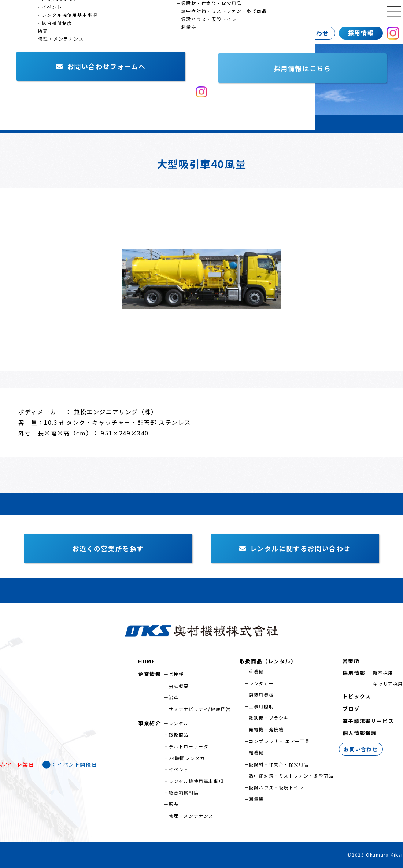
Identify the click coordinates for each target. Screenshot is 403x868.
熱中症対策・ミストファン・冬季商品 (291, 776)
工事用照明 (261, 706)
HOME (147, 661)
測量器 (256, 799)
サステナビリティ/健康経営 (200, 709)
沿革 (174, 697)
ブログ (351, 709)
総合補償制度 (184, 792)
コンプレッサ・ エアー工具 (279, 741)
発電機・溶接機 (266, 729)
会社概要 (179, 686)
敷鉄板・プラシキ (269, 718)
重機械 (256, 672)
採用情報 (361, 33)
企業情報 (16, 33)
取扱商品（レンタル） (268, 661)
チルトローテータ (189, 746)
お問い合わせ (310, 33)
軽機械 (256, 752)
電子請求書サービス (368, 721)
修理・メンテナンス (191, 816)
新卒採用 (383, 673)
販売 (174, 804)
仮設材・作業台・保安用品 (279, 764)
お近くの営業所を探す (108, 548)
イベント (179, 769)
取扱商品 (179, 735)
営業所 (109, 33)
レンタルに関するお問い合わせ (295, 548)
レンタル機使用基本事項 (196, 781)
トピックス (357, 696)
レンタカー (261, 683)
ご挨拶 (176, 674)
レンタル (179, 723)
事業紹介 (64, 33)
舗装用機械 (261, 695)
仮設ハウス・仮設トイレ (276, 787)
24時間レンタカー (189, 758)
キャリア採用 (388, 684)
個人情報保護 (360, 733)
